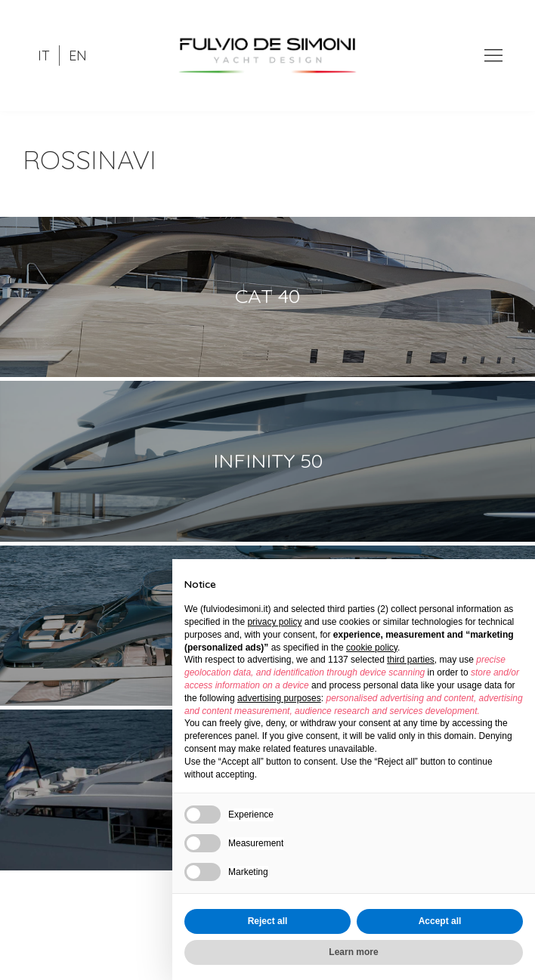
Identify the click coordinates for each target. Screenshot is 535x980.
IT (44, 56)
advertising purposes (279, 698)
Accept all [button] (440, 921)
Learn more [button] (353, 952)
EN (78, 56)
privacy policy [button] (274, 622)
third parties (411, 660)
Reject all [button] (268, 921)
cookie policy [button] (372, 648)
